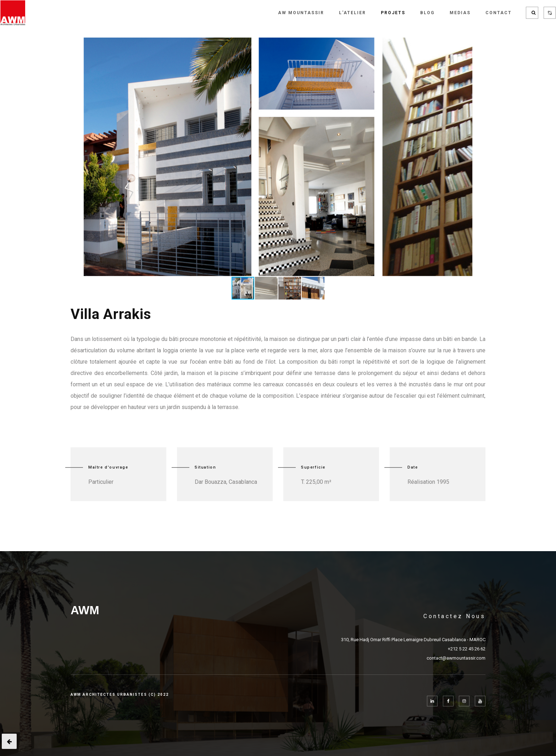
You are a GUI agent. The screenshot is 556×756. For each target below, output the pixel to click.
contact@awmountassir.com (456, 658)
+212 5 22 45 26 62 (467, 649)
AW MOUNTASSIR (301, 13)
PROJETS (393, 13)
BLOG (427, 13)
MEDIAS (460, 13)
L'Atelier (352, 13)
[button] (466, 44)
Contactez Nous (454, 616)
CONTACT (499, 13)
